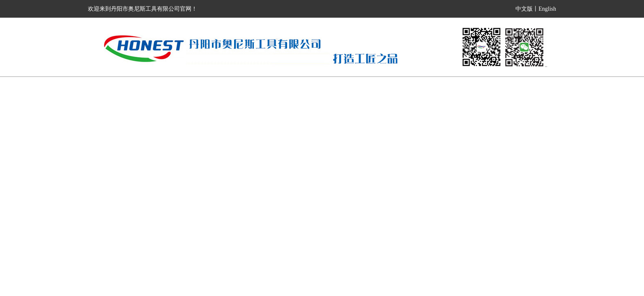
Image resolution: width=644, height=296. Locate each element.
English (547, 9)
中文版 (524, 9)
